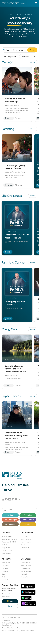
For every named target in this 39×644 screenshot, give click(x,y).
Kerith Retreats (26, 568)
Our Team (5, 568)
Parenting (28, 515)
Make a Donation (26, 542)
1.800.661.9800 (15, 617)
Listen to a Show (7, 551)
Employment (25, 548)
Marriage (10, 515)
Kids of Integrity (26, 571)
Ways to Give (6, 597)
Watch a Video (6, 553)
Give (10, 601)
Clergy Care (10, 524)
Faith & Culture (28, 520)
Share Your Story (26, 539)
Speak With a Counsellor (10, 539)
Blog (3, 574)
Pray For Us (24, 536)
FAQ (3, 577)
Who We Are (6, 563)
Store (10, 606)
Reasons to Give (7, 594)
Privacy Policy (6, 628)
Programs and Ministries (10, 542)
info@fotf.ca (6, 620)
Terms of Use (16, 628)
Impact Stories (28, 524)
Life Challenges (10, 520)
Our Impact (5, 565)
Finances (5, 571)
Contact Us (5, 580)
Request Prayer (7, 536)
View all (33, 62)
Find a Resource (7, 545)
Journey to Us (25, 563)
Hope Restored (26, 565)
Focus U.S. (24, 577)
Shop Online (6, 548)
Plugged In (24, 574)
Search (32, 50)
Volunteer (24, 545)
